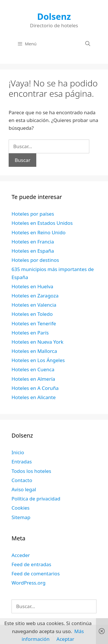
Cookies (21, 508)
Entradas (22, 462)
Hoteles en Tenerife (34, 323)
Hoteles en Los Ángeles (38, 360)
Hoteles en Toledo (32, 314)
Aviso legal (24, 489)
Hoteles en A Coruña (35, 388)
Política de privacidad (36, 499)
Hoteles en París (30, 333)
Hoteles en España (33, 251)
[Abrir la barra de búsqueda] (88, 44)
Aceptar (65, 639)
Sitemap (21, 517)
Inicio (18, 452)
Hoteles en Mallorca (34, 351)
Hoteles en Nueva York (37, 342)
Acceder (21, 555)
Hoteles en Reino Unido (38, 232)
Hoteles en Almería (33, 379)
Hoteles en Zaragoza (35, 296)
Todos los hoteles (31, 471)
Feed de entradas (31, 564)
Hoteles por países (33, 214)
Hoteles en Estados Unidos (42, 223)
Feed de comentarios (36, 574)
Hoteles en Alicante (34, 397)
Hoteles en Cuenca (33, 369)
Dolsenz (54, 17)
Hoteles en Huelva (32, 286)
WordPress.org (29, 583)
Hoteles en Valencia (34, 305)
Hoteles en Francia (33, 242)
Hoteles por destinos (35, 260)
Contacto (22, 480)
